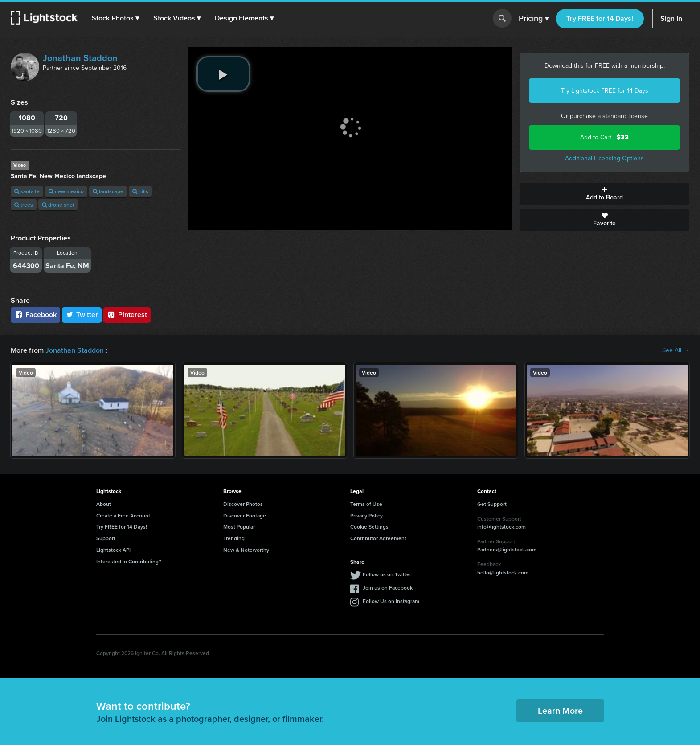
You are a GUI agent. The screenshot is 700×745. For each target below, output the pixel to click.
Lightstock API (113, 550)
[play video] (223, 74)
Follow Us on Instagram (391, 601)
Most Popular (239, 527)
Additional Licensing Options (604, 158)
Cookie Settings (369, 527)
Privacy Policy (366, 515)
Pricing (534, 19)
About (104, 504)
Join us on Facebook (388, 588)
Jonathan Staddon (80, 58)
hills (140, 191)
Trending (234, 538)
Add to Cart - (604, 137)
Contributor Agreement (378, 538)
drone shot (58, 205)
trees (24, 205)
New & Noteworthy (246, 550)
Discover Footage (245, 515)
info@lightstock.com (501, 527)
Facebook (35, 315)
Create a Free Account (123, 515)
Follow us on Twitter (387, 574)
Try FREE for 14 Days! (600, 18)
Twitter (82, 315)
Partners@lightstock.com (507, 549)
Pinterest (127, 315)
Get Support (492, 504)
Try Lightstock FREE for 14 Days (605, 91)
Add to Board (604, 194)
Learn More (560, 710)
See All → (676, 350)
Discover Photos (243, 504)
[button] (115, 18)
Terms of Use (366, 504)
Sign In (671, 18)
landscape (108, 191)
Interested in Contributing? (129, 561)
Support (106, 538)
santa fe (27, 191)
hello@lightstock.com (503, 572)
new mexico (66, 191)
